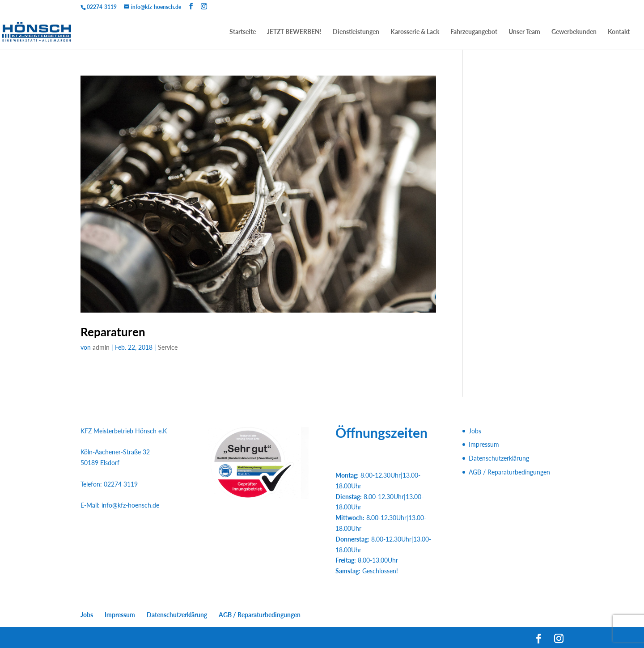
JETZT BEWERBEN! (294, 32)
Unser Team (524, 32)
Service (168, 347)
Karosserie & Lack (415, 32)
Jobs (475, 431)
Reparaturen (113, 332)
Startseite (243, 32)
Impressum (484, 444)
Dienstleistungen (356, 32)
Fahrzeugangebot (474, 32)
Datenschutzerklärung (499, 458)
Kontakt (619, 32)
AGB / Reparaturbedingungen (509, 472)
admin (101, 347)
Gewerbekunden (574, 32)
